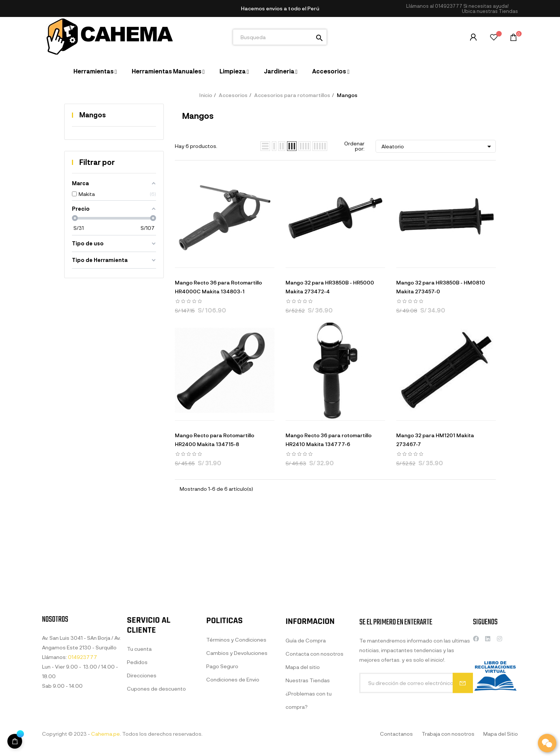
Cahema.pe (106, 734)
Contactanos (396, 734)
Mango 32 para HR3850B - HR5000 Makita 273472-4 (330, 287)
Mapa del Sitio (501, 734)
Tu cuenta (139, 716)
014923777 (449, 6)
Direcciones (142, 743)
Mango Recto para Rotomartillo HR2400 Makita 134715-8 (215, 440)
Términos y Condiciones (236, 715)
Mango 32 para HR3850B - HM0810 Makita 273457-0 (441, 287)
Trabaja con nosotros (448, 734)
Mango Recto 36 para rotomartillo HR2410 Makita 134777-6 (329, 440)
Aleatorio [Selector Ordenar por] (438, 146)
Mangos (93, 115)
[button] (490, 11)
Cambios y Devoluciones (237, 729)
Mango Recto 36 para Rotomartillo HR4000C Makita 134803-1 (218, 287)
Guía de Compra (306, 723)
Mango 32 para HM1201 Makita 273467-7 (435, 440)
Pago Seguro (222, 742)
